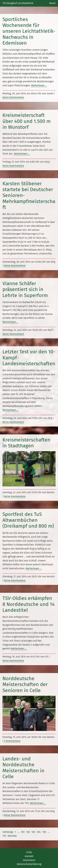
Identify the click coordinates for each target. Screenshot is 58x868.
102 (28, 832)
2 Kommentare (12, 741)
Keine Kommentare (13, 97)
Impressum (29, 860)
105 (44, 832)
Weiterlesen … (39, 85)
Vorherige (8, 832)
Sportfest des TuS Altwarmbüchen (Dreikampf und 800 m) (28, 520)
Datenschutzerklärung (29, 864)
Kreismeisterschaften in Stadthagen (26, 443)
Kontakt (29, 856)
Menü (52, 3)
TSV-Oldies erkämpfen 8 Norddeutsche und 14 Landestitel (29, 604)
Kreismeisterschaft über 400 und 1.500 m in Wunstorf (27, 121)
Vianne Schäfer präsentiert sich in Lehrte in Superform (25, 289)
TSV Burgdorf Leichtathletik (18, 3)
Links (29, 852)
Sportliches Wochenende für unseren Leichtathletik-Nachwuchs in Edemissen (29, 31)
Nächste (12, 836)
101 (23, 832)
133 (4, 836)
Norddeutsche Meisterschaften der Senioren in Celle (25, 684)
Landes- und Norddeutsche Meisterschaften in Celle (23, 768)
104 (39, 832)
